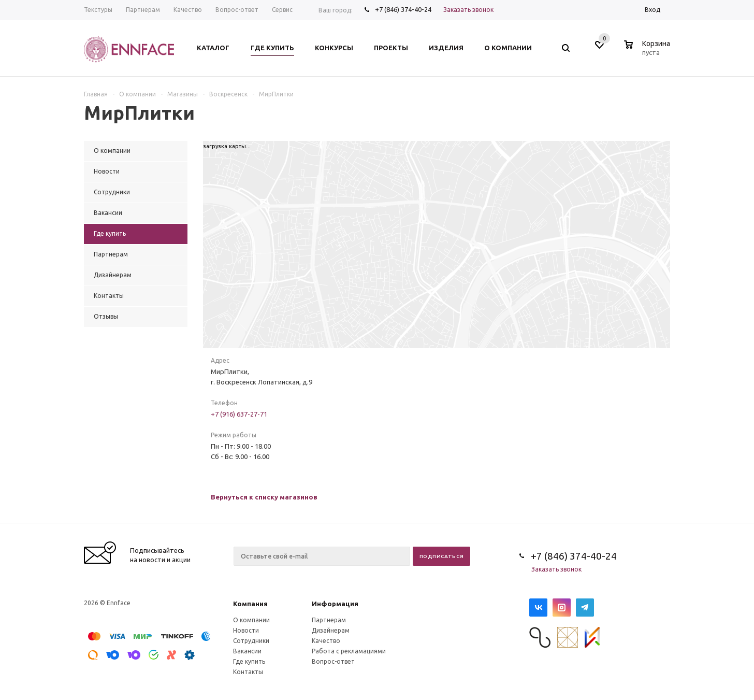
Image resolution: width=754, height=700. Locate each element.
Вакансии (247, 651)
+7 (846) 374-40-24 (403, 9)
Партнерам (329, 620)
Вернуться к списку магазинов (264, 497)
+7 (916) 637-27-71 (239, 414)
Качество (326, 641)
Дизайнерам (331, 630)
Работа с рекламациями (349, 651)
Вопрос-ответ (333, 661)
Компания (250, 604)
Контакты (248, 672)
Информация (335, 604)
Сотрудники (251, 641)
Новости (246, 630)
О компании (251, 620)
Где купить (249, 661)
